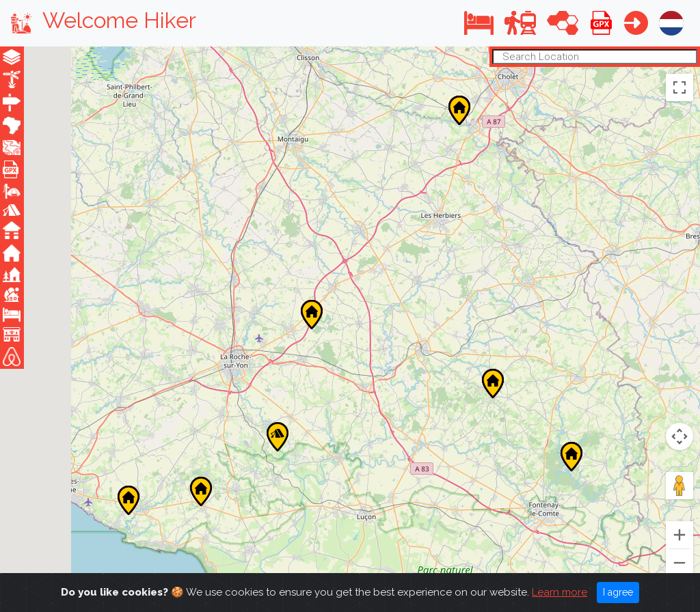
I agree (618, 592)
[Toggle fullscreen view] (679, 87)
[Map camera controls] (679, 436)
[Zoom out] (679, 563)
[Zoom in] (679, 535)
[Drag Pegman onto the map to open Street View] (679, 486)
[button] (479, 23)
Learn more (560, 592)
